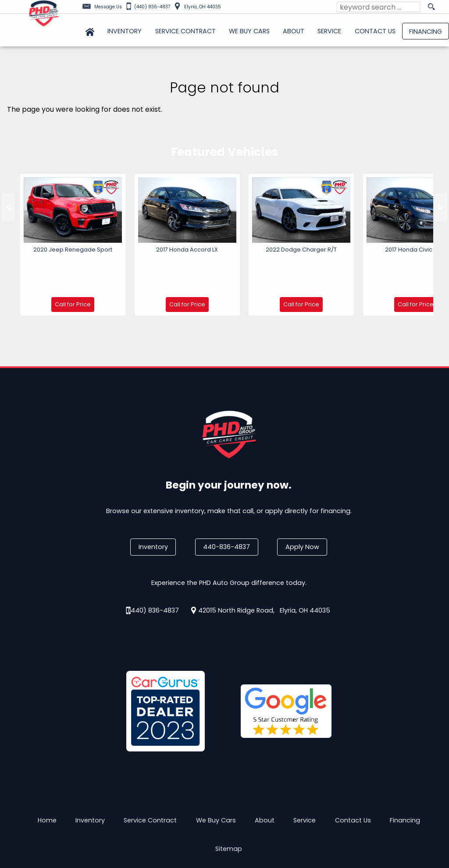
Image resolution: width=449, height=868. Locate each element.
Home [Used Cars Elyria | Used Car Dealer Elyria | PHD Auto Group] (90, 31)
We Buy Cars (249, 31)
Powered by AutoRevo (270, 832)
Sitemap (229, 808)
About (265, 780)
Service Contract (150, 780)
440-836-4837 (226, 507)
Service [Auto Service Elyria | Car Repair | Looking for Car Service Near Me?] (329, 31)
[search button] (431, 7)
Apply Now (302, 507)
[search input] (379, 7)
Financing (405, 780)
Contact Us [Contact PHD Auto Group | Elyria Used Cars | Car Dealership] (375, 31)
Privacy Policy (134, 832)
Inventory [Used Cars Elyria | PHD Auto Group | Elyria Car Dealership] (125, 31)
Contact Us (353, 780)
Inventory (153, 507)
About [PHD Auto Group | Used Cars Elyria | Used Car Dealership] (294, 31)
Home (47, 780)
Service (305, 780)
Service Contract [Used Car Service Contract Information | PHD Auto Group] (185, 31)
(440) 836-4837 (153, 570)
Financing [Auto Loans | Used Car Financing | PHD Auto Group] (426, 32)
